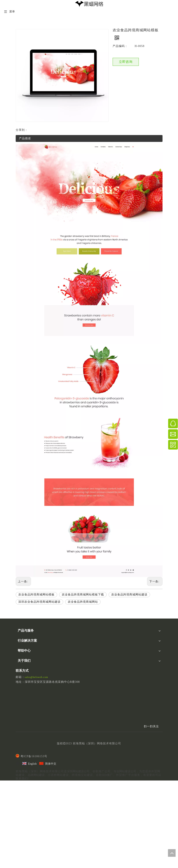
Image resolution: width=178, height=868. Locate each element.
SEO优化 (23, 642)
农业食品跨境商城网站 (83, 602)
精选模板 (23, 748)
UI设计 (22, 651)
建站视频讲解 (26, 705)
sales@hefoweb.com (36, 763)
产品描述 (25, 138)
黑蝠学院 (23, 700)
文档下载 (23, 710)
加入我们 (23, 739)
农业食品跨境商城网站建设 (129, 595)
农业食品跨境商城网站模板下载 (83, 595)
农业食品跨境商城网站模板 (36, 595)
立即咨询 (126, 62)
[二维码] (149, 796)
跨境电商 (23, 680)
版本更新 (23, 719)
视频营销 (23, 656)
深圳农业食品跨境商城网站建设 (39, 602)
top (172, 853)
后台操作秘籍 (26, 714)
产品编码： (120, 46)
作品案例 (23, 743)
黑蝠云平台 (25, 637)
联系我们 (23, 734)
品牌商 (22, 685)
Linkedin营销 (26, 647)
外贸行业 (23, 676)
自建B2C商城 (26, 671)
